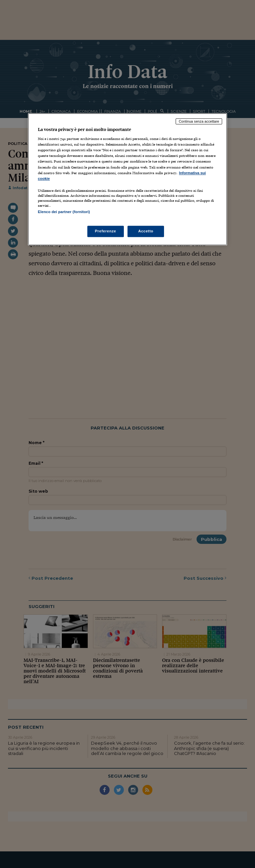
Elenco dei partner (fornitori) (64, 212)
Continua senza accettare (199, 121)
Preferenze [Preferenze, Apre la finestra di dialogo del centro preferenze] (106, 231)
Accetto (146, 231)
